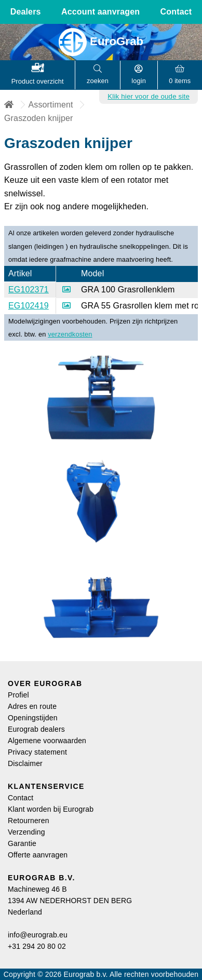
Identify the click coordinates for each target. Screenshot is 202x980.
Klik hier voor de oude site (149, 96)
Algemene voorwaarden (47, 741)
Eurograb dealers (36, 729)
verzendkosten (70, 334)
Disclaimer (25, 763)
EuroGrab (101, 41)
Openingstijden (33, 718)
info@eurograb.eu (38, 935)
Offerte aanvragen (38, 855)
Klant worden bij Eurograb (51, 809)
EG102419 (29, 306)
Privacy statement (37, 752)
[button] (38, 75)
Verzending (26, 832)
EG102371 (29, 290)
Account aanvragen (100, 12)
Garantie (22, 843)
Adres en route (32, 706)
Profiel (18, 695)
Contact (176, 12)
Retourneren (29, 821)
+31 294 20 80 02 (37, 946)
